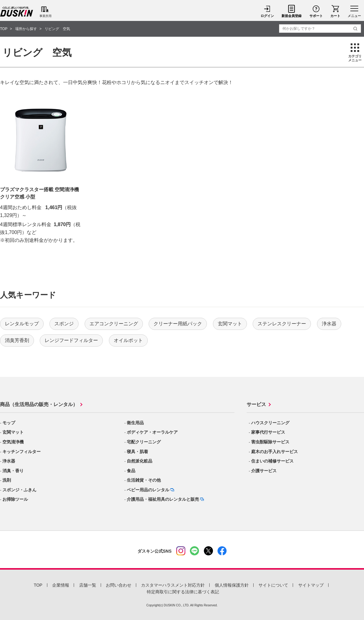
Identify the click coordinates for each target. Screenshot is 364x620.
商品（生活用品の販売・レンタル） (39, 404)
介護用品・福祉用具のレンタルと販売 (163, 499)
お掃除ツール (15, 499)
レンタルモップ (22, 324)
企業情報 (61, 585)
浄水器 (329, 324)
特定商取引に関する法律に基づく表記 (183, 592)
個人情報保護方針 (232, 585)
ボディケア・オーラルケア (152, 432)
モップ (9, 423)
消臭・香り (13, 471)
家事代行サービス (268, 432)
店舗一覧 (88, 585)
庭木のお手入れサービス (275, 452)
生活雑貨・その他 (144, 480)
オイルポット (128, 340)
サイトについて (273, 585)
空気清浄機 (13, 442)
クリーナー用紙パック (178, 324)
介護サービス (264, 471)
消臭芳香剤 (17, 340)
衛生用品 (135, 423)
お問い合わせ (119, 585)
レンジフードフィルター (71, 340)
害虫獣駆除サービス (270, 442)
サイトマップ (311, 585)
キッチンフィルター (22, 452)
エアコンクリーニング (114, 324)
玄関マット (230, 324)
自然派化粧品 (140, 461)
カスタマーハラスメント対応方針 (173, 585)
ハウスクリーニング (270, 423)
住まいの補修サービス (272, 461)
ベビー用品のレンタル (148, 490)
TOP (38, 585)
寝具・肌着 (137, 452)
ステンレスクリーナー (282, 324)
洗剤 (7, 480)
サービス (256, 404)
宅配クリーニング (144, 442)
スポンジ (64, 324)
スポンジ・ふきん (19, 490)
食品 (131, 471)
